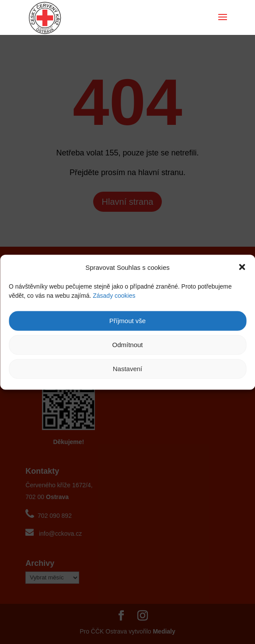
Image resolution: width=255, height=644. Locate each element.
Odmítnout (127, 345)
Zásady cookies (114, 295)
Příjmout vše (127, 321)
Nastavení (128, 369)
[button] (242, 267)
